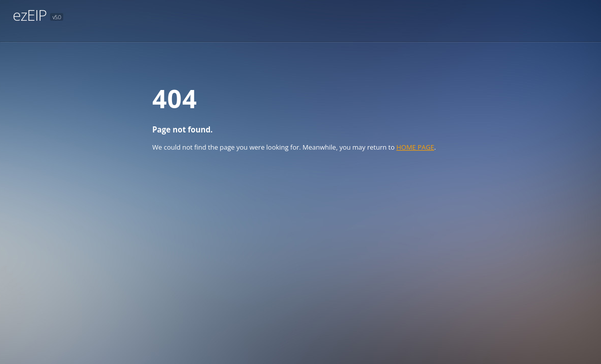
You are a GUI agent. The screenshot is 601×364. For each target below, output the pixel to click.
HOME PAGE (415, 147)
